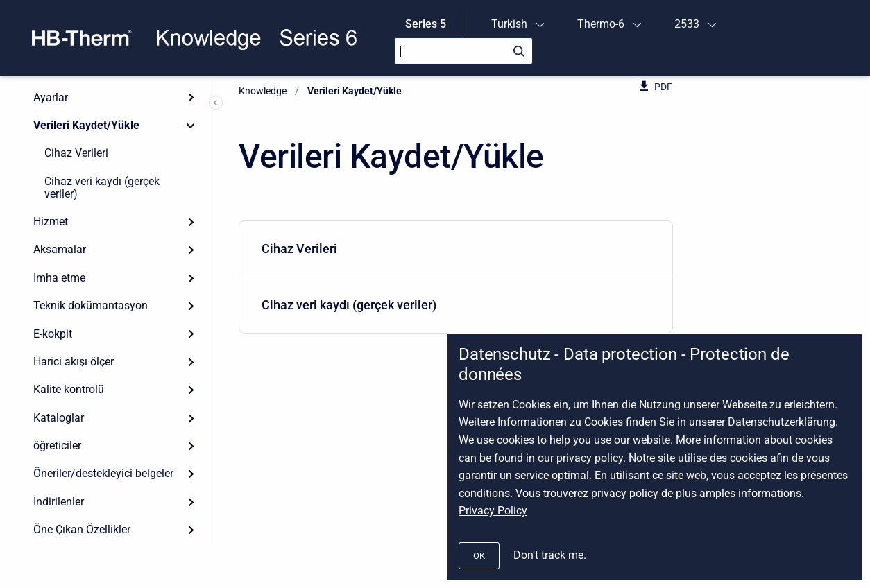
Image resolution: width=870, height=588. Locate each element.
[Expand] (191, 97)
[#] (479, 556)
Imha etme (59, 278)
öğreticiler (57, 446)
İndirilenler (59, 502)
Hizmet (51, 222)
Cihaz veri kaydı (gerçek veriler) (102, 188)
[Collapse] (191, 126)
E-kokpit (53, 334)
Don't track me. (550, 555)
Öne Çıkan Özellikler (82, 529)
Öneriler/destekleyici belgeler (103, 473)
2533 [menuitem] (687, 24)
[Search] (463, 51)
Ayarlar (51, 97)
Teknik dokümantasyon (91, 305)
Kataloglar (59, 418)
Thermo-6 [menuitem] (601, 24)
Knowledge (263, 91)
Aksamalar (60, 249)
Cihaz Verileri (76, 153)
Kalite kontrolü (69, 389)
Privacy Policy (493, 511)
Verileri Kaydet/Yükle (86, 125)
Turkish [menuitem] (509, 24)
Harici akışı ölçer (74, 362)
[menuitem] (456, 249)
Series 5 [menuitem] (426, 24)
